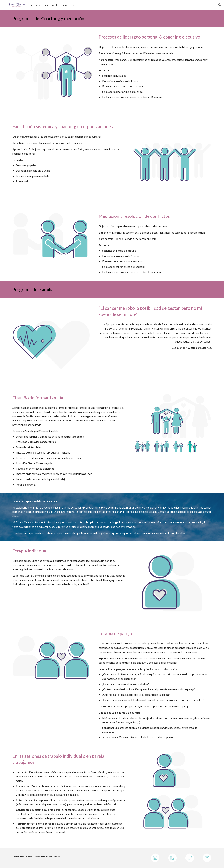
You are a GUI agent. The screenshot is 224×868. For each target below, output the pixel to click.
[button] (220, 5)
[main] (112, 18)
